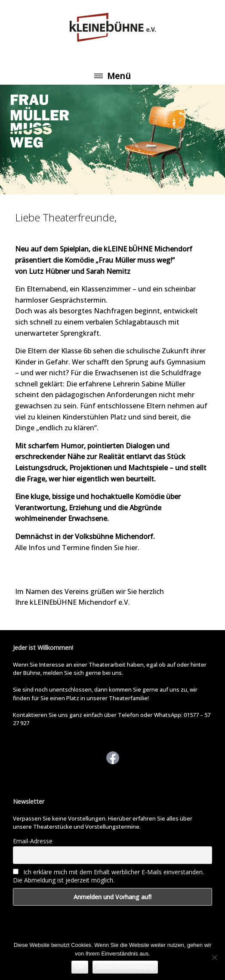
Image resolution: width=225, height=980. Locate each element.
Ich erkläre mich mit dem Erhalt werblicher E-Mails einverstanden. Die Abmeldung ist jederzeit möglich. (108, 876)
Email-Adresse (33, 841)
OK (80, 967)
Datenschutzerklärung (125, 967)
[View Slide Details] (112, 139)
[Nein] (214, 957)
